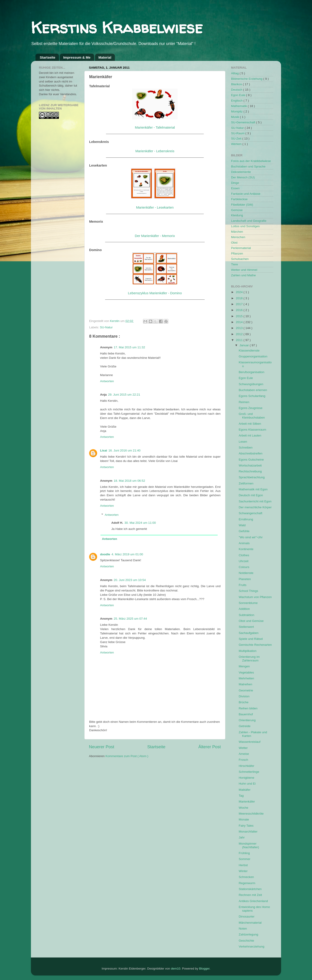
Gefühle (244, 531)
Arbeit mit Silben (250, 424)
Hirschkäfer (247, 766)
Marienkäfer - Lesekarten (155, 207)
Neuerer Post (102, 747)
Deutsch (237, 90)
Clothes (244, 555)
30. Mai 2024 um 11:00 (140, 523)
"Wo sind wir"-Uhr (251, 537)
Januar (245, 345)
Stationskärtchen (250, 889)
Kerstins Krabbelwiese (117, 27)
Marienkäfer (247, 802)
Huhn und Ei (247, 784)
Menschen (238, 237)
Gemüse (237, 210)
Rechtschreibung (250, 471)
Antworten (107, 381)
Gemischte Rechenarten (255, 645)
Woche (244, 808)
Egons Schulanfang (252, 396)
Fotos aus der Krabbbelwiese (251, 161)
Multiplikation (248, 651)
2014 (240, 322)
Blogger (204, 969)
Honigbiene (247, 778)
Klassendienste (249, 350)
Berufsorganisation (252, 372)
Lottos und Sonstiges (245, 226)
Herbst (243, 865)
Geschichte (247, 941)
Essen (235, 188)
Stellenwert (246, 627)
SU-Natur (106, 327)
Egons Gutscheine (251, 460)
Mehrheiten (247, 678)
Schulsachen (240, 259)
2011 (240, 340)
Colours (244, 567)
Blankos (237, 84)
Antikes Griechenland (253, 901)
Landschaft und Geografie (249, 221)
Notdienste (246, 573)
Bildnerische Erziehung (247, 79)
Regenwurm (247, 883)
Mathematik (239, 106)
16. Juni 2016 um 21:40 (125, 450)
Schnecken (246, 877)
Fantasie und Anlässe (246, 194)
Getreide (245, 726)
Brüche (244, 702)
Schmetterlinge (249, 772)
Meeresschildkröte (251, 814)
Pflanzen (237, 253)
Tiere (234, 264)
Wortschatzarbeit (250, 465)
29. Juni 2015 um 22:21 (124, 395)
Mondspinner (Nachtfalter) (249, 845)
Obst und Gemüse (251, 621)
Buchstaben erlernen (253, 390)
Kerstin (115, 321)
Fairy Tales (246, 826)
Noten (243, 929)
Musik (235, 117)
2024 (240, 292)
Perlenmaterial (241, 248)
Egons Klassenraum (253, 430)
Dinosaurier (247, 916)
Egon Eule (239, 95)
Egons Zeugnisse (251, 408)
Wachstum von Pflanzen (255, 597)
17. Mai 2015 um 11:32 (129, 347)
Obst (234, 243)
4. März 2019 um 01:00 (127, 554)
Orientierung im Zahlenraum (249, 659)
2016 (240, 310)
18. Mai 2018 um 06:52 (129, 481)
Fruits (243, 585)
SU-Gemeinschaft (244, 122)
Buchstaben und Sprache (248, 166)
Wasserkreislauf (250, 742)
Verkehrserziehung (252, 946)
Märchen (237, 232)
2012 (240, 334)
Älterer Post (210, 747)
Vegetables (246, 672)
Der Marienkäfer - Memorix (155, 236)
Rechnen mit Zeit (250, 895)
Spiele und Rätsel (251, 639)
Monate (244, 819)
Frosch (243, 760)
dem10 (176, 969)
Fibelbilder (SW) (242, 205)
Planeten (245, 579)
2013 (240, 328)
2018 (240, 298)
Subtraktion (247, 615)
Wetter (243, 748)
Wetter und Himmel (244, 270)
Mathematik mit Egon (253, 489)
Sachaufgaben (249, 633)
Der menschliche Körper (255, 507)
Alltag (235, 73)
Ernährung (246, 519)
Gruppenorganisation (253, 356)
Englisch (237, 101)
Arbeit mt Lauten (250, 435)
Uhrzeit (244, 561)
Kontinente (246, 549)
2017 (240, 304)
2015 (240, 316)
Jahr (242, 837)
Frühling (244, 853)
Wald (242, 525)
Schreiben (246, 448)
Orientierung (247, 720)
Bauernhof (246, 714)
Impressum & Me (77, 57)
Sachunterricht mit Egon (255, 501)
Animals (244, 543)
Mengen (244, 666)
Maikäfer (245, 790)
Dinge (235, 183)
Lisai (104, 450)
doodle (105, 554)
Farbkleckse (239, 199)
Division (244, 696)
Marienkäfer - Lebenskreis (155, 151)
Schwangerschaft (251, 513)
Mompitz (237, 111)
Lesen (243, 442)
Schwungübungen (251, 384)
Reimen (244, 402)
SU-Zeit (237, 138)
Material (105, 57)
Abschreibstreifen (251, 453)
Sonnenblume (248, 603)
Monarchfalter (248, 832)
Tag (241, 796)
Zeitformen (246, 483)
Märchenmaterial (250, 923)
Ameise (244, 754)
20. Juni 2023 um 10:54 (130, 580)
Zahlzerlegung (249, 934)
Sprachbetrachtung (252, 477)
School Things (248, 591)
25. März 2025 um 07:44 (130, 619)
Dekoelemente (241, 172)
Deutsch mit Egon (251, 495)
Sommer (245, 859)
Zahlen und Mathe (243, 275)
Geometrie (246, 690)
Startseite (48, 57)
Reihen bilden (248, 708)
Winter (243, 871)
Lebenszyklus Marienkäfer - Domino (155, 293)
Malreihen (245, 684)
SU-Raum (238, 133)
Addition (244, 609)
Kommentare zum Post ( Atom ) (127, 756)
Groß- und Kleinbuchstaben (252, 416)
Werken (237, 144)
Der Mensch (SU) (243, 177)
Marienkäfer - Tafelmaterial (155, 127)
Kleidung (237, 215)
